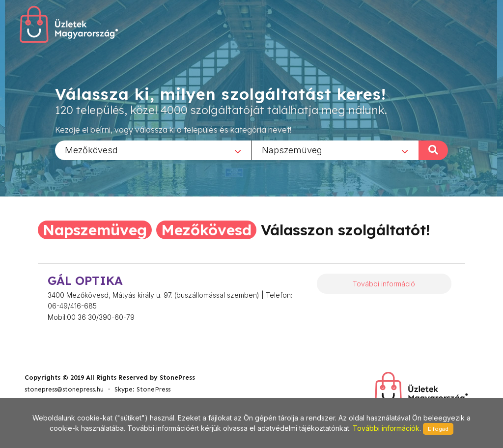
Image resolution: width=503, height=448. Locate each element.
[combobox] (153, 150)
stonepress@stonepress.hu (64, 389)
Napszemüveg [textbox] (292, 150)
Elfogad (438, 429)
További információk (386, 428)
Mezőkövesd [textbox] (91, 150)
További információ (384, 284)
